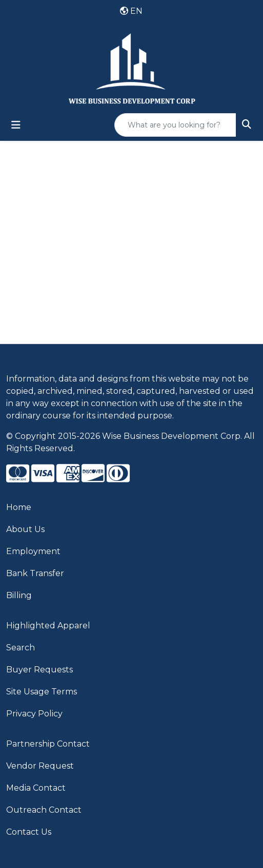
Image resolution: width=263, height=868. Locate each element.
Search (21, 648)
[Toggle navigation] (16, 125)
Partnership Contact (48, 744)
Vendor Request (40, 766)
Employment (33, 551)
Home (19, 507)
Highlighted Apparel (48, 626)
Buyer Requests (39, 670)
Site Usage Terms (42, 692)
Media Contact (36, 788)
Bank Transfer (35, 573)
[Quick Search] (175, 125)
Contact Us (29, 832)
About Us (25, 529)
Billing (19, 595)
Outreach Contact (44, 810)
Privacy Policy (34, 714)
